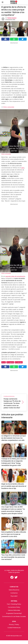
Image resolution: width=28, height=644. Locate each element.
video (23, 168)
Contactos (14, 593)
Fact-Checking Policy (14, 604)
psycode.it (14, 596)
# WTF (4, 362)
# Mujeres (10, 362)
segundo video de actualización (15, 276)
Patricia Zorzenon (12, 18)
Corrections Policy (14, 607)
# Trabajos (19, 362)
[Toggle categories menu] (3, 2)
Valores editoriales (14, 610)
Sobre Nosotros (14, 590)
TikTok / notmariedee (9, 107)
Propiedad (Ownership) (14, 613)
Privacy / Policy (14, 625)
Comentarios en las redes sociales (14, 616)
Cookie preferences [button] (14, 628)
